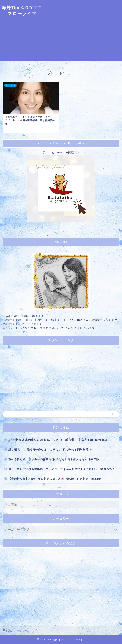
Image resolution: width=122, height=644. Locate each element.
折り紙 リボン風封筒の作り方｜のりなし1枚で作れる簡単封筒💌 (50, 450)
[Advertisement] (83, 31)
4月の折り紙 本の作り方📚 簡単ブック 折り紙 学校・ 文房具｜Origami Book (59, 440)
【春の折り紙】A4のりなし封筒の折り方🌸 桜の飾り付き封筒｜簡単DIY (55, 479)
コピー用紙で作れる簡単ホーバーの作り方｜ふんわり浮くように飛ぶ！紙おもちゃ (62, 469)
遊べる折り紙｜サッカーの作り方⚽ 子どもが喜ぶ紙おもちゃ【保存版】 (55, 459)
